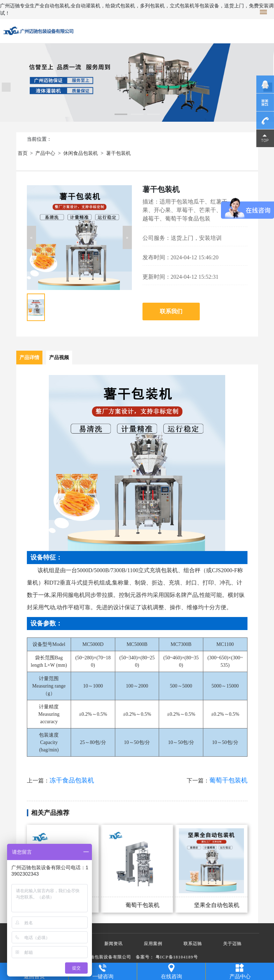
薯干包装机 (118, 153)
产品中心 (45, 153)
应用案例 (153, 944)
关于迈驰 (232, 944)
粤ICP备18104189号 (177, 957)
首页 (23, 153)
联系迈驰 (193, 944)
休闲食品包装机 (81, 153)
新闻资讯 (113, 944)
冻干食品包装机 (72, 780)
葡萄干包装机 (228, 780)
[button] (31, 237)
